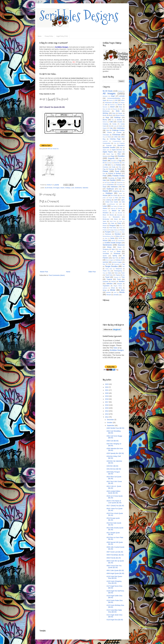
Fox (104, 174)
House (105, 195)
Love (73, 188)
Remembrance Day (108, 236)
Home (40, 36)
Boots (111, 115)
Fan (112, 165)
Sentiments (78, 188)
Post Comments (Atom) (57, 275)
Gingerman (120, 183)
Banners (105, 107)
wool (115, 292)
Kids (117, 198)
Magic (121, 206)
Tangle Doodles (111, 266)
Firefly (113, 167)
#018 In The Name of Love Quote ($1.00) (114, 502)
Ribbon (118, 236)
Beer (104, 109)
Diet (121, 148)
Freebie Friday (118, 176)
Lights (123, 200)
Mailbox (105, 208)
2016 (107, 405)
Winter (113, 290)
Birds (118, 111)
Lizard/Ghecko (111, 204)
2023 (107, 384)
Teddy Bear (109, 269)
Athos (123, 100)
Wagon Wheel (118, 286)
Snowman (117, 253)
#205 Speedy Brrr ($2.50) (115, 453)
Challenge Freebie (118, 130)
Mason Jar (116, 211)
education (114, 161)
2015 (107, 408)
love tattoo (114, 206)
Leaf (115, 200)
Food (117, 171)
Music (116, 219)
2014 (107, 411)
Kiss (123, 198)
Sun (104, 264)
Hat (123, 187)
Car (110, 126)
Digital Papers (108, 152)
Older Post (92, 272)
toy (124, 275)
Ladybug (108, 200)
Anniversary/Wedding (114, 98)
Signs (113, 249)
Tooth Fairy (109, 275)
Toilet (109, 273)
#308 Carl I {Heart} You (53, 149)
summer (106, 262)
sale (123, 236)
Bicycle (115, 109)
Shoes (119, 247)
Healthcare (110, 189)
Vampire (120, 284)
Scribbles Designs (79, 16)
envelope (109, 163)
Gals (104, 180)
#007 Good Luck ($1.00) (115, 552)
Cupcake (109, 146)
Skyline (121, 249)
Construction (107, 143)
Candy (114, 124)
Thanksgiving (118, 271)
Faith (123, 163)
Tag (123, 264)
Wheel (113, 288)
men (113, 213)
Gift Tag (107, 183)
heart (120, 189)
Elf (104, 163)
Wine (120, 288)
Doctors (105, 156)
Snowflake (106, 254)
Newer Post (44, 272)
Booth (105, 115)
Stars (123, 258)
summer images (117, 262)
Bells (109, 109)
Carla (115, 126)
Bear (121, 107)
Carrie (121, 126)
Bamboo (112, 105)
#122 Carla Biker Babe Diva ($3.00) (114, 611)
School (105, 240)
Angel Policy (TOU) (62, 36)
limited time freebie (112, 202)
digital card (106, 150)
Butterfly (119, 120)
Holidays (68, 188)
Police (121, 228)
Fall (106, 165)
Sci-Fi (113, 241)
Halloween (114, 187)
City (104, 137)
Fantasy (118, 165)
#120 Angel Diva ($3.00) (115, 620)
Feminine (106, 167)
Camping (106, 124)
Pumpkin (108, 232)
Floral (119, 169)
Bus (113, 120)
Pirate (105, 228)
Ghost (123, 180)
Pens (121, 226)
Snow (119, 251)
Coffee (116, 137)
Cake (111, 122)
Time (104, 273)
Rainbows (108, 234)
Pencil (105, 226)
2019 (107, 396)
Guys (105, 187)
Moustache (116, 217)
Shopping (106, 249)
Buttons (105, 122)
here (115, 348)
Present (122, 230)
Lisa (123, 202)
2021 (107, 390)
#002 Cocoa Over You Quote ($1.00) (114, 567)
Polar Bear (113, 228)
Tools (116, 273)
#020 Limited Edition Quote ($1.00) (113, 492)
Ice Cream (114, 195)
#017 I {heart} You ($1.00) (115, 506)
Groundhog (120, 185)
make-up (113, 208)
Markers (105, 211)
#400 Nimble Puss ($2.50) (115, 428)
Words (122, 292)
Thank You (106, 271)
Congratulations (117, 141)
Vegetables (106, 286)
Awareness (108, 103)
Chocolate (106, 135)
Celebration (121, 128)
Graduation (110, 185)
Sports (105, 256)
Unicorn (113, 282)
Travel (107, 277)
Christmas (116, 135)
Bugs (107, 117)
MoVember (106, 219)
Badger (123, 103)
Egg (120, 161)
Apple (105, 100)
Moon (105, 215)
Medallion (106, 213)
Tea (123, 267)
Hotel (120, 193)
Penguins (112, 226)
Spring (115, 256)
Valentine (85, 188)
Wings (105, 290)
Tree (123, 277)
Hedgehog (116, 191)
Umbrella (106, 282)
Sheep (109, 247)
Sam (106, 238)
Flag (104, 169)
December (111, 420)
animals (122, 96)
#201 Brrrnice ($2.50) (114, 469)
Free (105, 176)
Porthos (105, 230)
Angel (113, 96)
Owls (113, 223)
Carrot (105, 128)
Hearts (62, 188)
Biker (121, 109)
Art (116, 100)
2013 (107, 414)
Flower (106, 171)
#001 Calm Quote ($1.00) (115, 570)
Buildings (117, 117)
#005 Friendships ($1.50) (115, 555)
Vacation (122, 281)
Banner (120, 105)
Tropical (109, 279)
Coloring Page (115, 139)
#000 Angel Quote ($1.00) (115, 573)
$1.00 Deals (49, 188)
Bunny (105, 120)
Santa (112, 238)
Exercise (117, 163)
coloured (105, 141)
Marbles (120, 208)
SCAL (120, 238)
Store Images (110, 260)
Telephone (119, 269)
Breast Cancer (120, 115)
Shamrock (121, 245)
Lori (120, 204)
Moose (112, 215)
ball (106, 105)
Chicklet (119, 133)
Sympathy (117, 264)
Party (119, 223)
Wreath (109, 295)
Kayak (110, 198)
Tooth (123, 273)
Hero (123, 191)
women (109, 292)
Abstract (120, 91)
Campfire (120, 122)
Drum (121, 158)
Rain (123, 232)
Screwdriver (121, 241)
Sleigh (104, 251)
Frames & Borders (115, 173)
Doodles (121, 156)
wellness (105, 288)
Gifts (113, 183)
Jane (121, 195)
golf (104, 185)
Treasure (116, 277)
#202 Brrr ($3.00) (112, 466)
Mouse (105, 217)
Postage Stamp (113, 230)
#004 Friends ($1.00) (114, 558)
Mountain (120, 215)
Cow (115, 143)
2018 (107, 399)
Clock (109, 137)
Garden (113, 180)
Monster (120, 213)
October (110, 423)
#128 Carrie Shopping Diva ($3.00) (114, 582)
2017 (107, 402)
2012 (107, 417)
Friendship (111, 178)
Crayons (122, 143)
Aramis (111, 100)
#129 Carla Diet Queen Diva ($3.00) (114, 577)
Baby (116, 103)
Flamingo (111, 169)
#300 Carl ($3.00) (112, 441)
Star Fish (115, 258)
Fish (120, 167)
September (111, 425)
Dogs (112, 156)
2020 (107, 393)
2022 (107, 387)
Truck (119, 279)
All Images (56, 188)
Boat (114, 113)
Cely (108, 130)
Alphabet (105, 96)
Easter (105, 161)
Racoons (117, 232)
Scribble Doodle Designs (113, 243)
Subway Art (119, 260)
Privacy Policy (49, 36)
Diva (119, 154)
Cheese (109, 133)
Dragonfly (111, 158)
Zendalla (116, 295)
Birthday (106, 113)
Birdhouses (106, 111)
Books (120, 113)
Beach (112, 107)
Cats (111, 128)
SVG (110, 264)
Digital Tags (110, 154)
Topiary (118, 275)
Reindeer (118, 234)
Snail (111, 251)
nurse (121, 221)
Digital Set (121, 152)
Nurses (105, 223)
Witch (123, 290)
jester (104, 198)
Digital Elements (117, 150)
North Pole (113, 221)
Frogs (119, 178)
